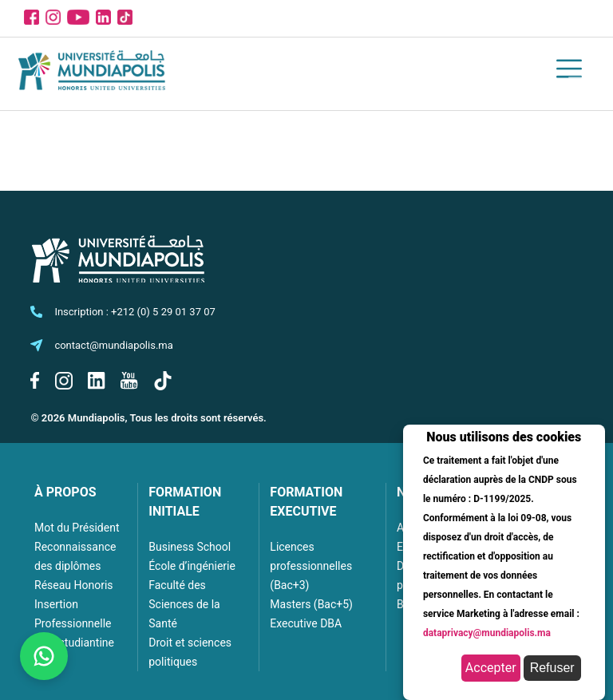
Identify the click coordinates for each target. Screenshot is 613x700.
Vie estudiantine (74, 643)
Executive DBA (306, 623)
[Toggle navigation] (578, 71)
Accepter (491, 668)
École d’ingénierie (192, 566)
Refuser (552, 668)
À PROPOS (65, 492)
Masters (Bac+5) (311, 604)
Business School (190, 547)
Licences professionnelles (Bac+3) (311, 566)
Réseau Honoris (74, 585)
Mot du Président (77, 528)
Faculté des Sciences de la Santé (184, 604)
